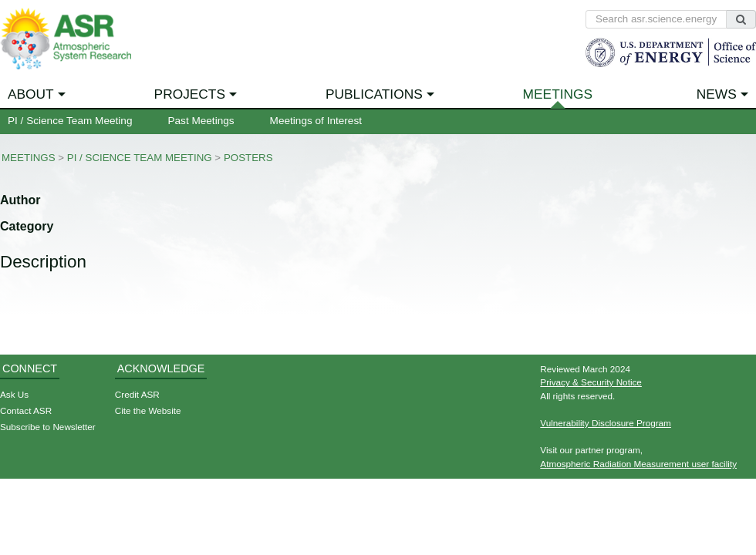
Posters (248, 158)
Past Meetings (201, 121)
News (717, 94)
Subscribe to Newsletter (48, 427)
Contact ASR (26, 410)
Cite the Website (148, 410)
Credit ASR (137, 394)
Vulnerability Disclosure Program (606, 423)
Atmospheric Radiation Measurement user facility (638, 464)
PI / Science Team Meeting (70, 121)
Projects (190, 94)
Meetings (558, 94)
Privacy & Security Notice (591, 382)
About (31, 94)
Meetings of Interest (316, 121)
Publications (374, 94)
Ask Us (14, 394)
